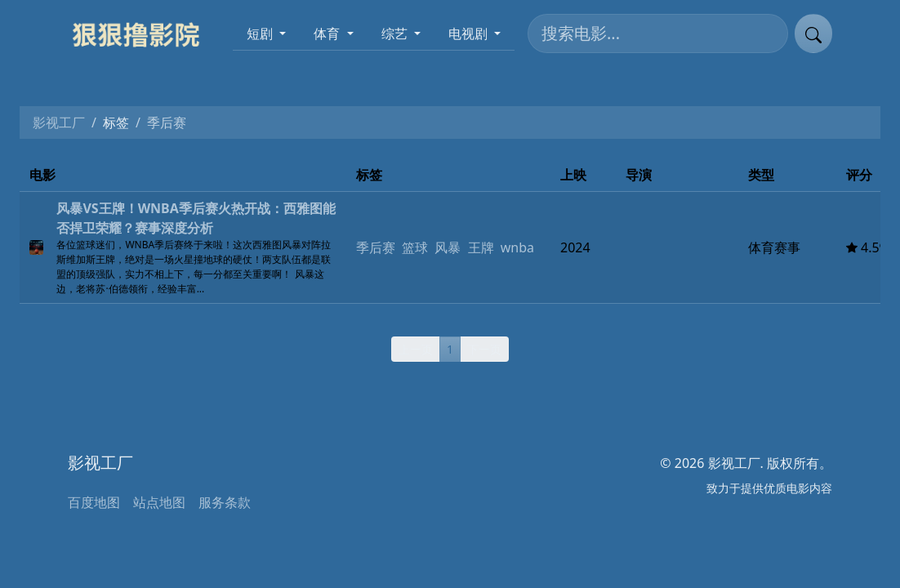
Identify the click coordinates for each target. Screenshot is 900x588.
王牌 (481, 247)
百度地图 (94, 502)
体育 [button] (328, 33)
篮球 (415, 247)
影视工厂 (59, 122)
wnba (517, 247)
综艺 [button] (396, 33)
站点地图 (159, 502)
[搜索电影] (658, 33)
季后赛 (376, 247)
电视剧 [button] (470, 33)
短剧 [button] (261, 33)
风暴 (448, 247)
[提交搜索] (813, 33)
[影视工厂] (143, 33)
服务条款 (225, 502)
